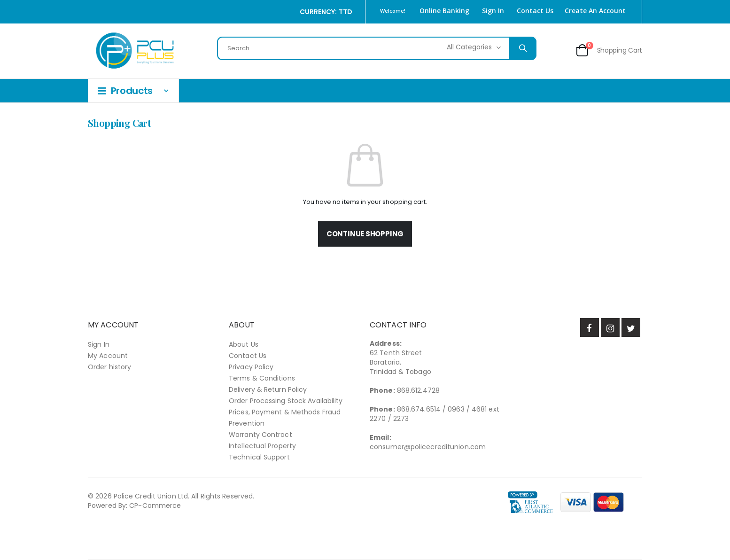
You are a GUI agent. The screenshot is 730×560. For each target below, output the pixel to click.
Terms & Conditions (262, 378)
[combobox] (377, 48)
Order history (109, 367)
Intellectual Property (262, 446)
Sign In (493, 11)
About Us (244, 344)
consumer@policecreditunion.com (428, 447)
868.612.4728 (418, 390)
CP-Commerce (155, 506)
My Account (108, 356)
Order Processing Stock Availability (286, 401)
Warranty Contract (260, 435)
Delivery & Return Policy (268, 389)
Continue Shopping (365, 234)
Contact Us (535, 11)
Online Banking (444, 11)
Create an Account (595, 11)
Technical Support (259, 457)
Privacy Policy (251, 367)
